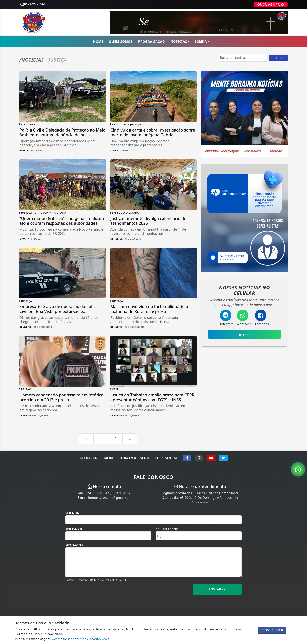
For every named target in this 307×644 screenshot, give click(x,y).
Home (98, 42)
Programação (152, 42)
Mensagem (74, 545)
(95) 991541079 (121, 493)
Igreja (201, 42)
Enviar (217, 589)
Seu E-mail (74, 529)
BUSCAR (279, 58)
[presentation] (95, 592)
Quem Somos (121, 42)
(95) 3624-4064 (96, 493)
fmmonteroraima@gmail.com (110, 498)
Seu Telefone (167, 529)
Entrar (245, 334)
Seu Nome (74, 513)
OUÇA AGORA (271, 5)
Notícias (179, 42)
